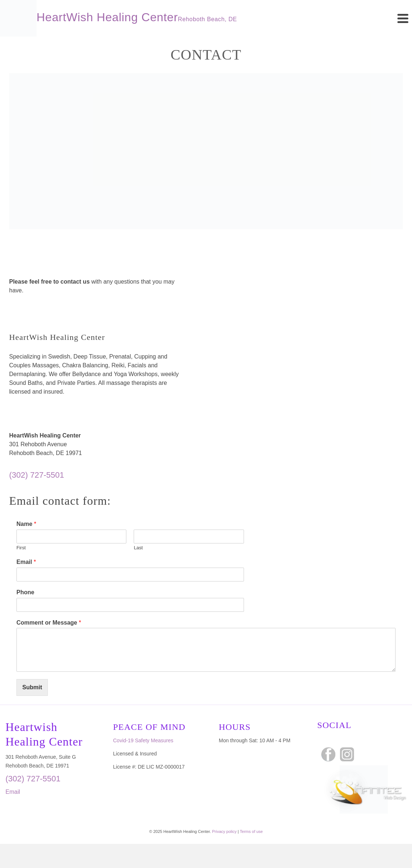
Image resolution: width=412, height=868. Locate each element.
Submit (32, 687)
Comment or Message (49, 623)
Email (26, 562)
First (21, 548)
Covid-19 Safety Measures (143, 740)
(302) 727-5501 (37, 475)
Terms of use (251, 831)
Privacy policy (224, 831)
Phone (25, 592)
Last (138, 548)
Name (26, 524)
